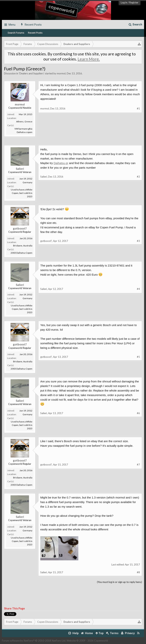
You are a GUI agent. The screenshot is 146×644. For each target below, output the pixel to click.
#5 (138, 357)
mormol (61, 73)
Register (134, 2)
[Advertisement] (73, 146)
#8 (138, 572)
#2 (138, 177)
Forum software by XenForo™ (34, 641)
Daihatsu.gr (61, 163)
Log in (124, 2)
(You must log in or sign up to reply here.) (119, 582)
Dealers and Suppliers (31, 73)
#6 (138, 413)
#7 (138, 465)
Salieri (20, 169)
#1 (138, 109)
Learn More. (89, 59)
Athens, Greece (24, 121)
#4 (138, 289)
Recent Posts (35, 33)
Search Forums (16, 33)
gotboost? (20, 228)
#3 (138, 241)
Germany (27, 182)
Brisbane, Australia (23, 246)
